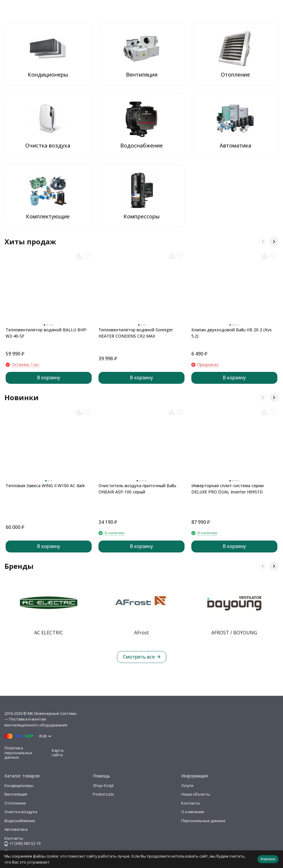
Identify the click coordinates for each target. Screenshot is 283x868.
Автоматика (16, 829)
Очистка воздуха (21, 812)
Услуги (187, 785)
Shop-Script (103, 785)
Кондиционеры (19, 785)
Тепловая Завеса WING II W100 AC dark (45, 486)
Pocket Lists (103, 794)
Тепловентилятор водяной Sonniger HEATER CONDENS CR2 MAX (136, 333)
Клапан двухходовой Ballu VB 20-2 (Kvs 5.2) (232, 333)
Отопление (15, 803)
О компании (193, 812)
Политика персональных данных (18, 753)
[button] (263, 242)
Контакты (191, 803)
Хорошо (268, 859)
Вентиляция (16, 794)
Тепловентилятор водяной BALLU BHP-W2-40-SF (47, 333)
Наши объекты (196, 794)
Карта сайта (58, 753)
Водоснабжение (20, 821)
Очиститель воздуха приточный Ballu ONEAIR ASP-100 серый (137, 489)
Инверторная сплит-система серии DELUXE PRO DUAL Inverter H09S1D (228, 489)
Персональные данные (203, 821)
